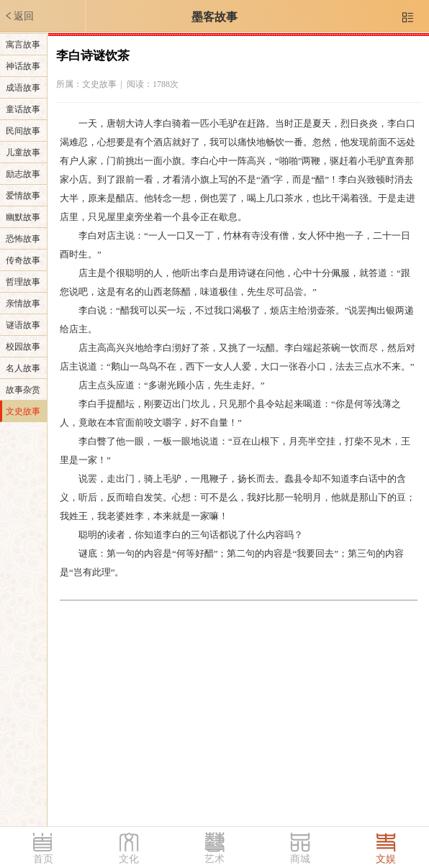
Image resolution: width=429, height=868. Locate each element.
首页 (43, 859)
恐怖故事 (23, 239)
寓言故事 (23, 45)
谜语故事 (23, 325)
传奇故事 (23, 260)
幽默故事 (23, 217)
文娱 (386, 859)
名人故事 (23, 368)
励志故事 (23, 174)
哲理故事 (23, 282)
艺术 (214, 859)
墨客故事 (214, 17)
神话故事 (23, 66)
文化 (129, 859)
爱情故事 (23, 196)
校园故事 (23, 347)
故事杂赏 (23, 390)
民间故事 (23, 131)
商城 (300, 859)
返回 (19, 16)
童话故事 (23, 109)
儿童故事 (23, 152)
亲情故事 (23, 303)
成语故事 (23, 88)
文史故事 (23, 411)
